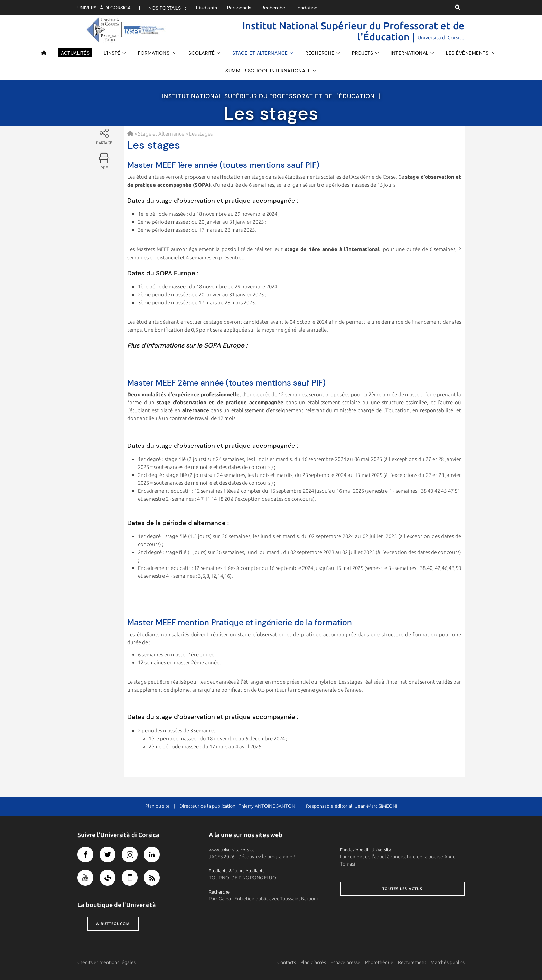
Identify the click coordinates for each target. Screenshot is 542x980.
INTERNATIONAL (410, 53)
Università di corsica (104, 8)
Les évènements (468, 53)
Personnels (239, 8)
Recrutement (412, 962)
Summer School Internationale (268, 71)
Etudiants (207, 8)
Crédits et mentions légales (107, 962)
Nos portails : (167, 8)
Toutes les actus (402, 889)
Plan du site (157, 806)
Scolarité (202, 53)
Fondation (306, 8)
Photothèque (379, 962)
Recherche (273, 8)
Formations (155, 53)
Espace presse (345, 962)
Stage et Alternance (260, 53)
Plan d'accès (313, 962)
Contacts (287, 962)
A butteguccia (113, 924)
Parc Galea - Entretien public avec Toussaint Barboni (263, 899)
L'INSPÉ (112, 53)
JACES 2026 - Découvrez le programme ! (252, 857)
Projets (363, 53)
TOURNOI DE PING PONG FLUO (242, 878)
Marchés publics (448, 962)
